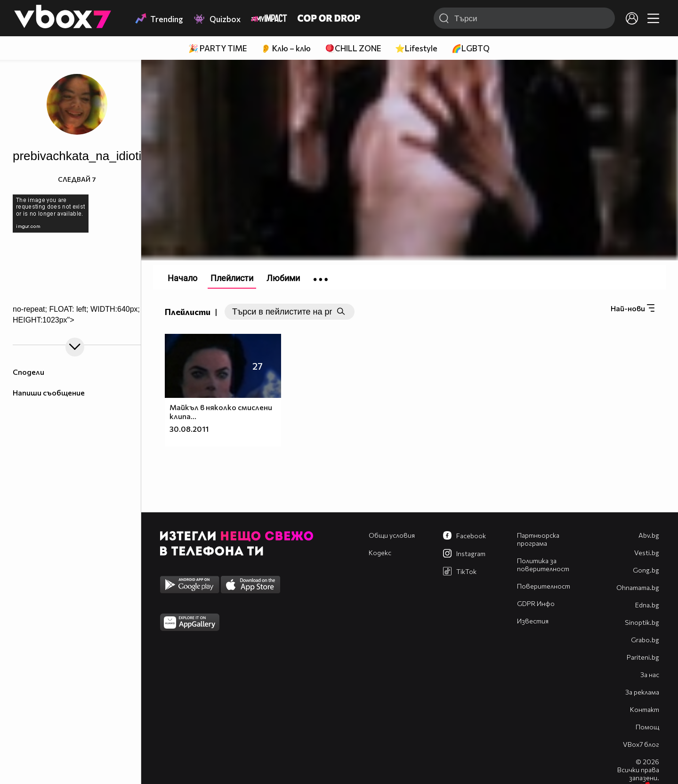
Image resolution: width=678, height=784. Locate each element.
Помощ (647, 727)
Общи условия (392, 535)
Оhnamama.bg (638, 587)
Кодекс (380, 553)
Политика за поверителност (543, 565)
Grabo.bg (645, 640)
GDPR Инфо (536, 603)
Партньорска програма (538, 539)
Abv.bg (649, 535)
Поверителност (544, 586)
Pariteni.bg (643, 657)
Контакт (645, 709)
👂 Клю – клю (286, 48)
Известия (533, 621)
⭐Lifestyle (416, 48)
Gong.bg (646, 570)
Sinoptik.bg (642, 622)
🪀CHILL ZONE (353, 48)
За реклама (642, 692)
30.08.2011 (189, 429)
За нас (650, 675)
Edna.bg (647, 605)
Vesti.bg (647, 553)
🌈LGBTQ (471, 48)
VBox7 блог (641, 744)
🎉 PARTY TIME (218, 48)
